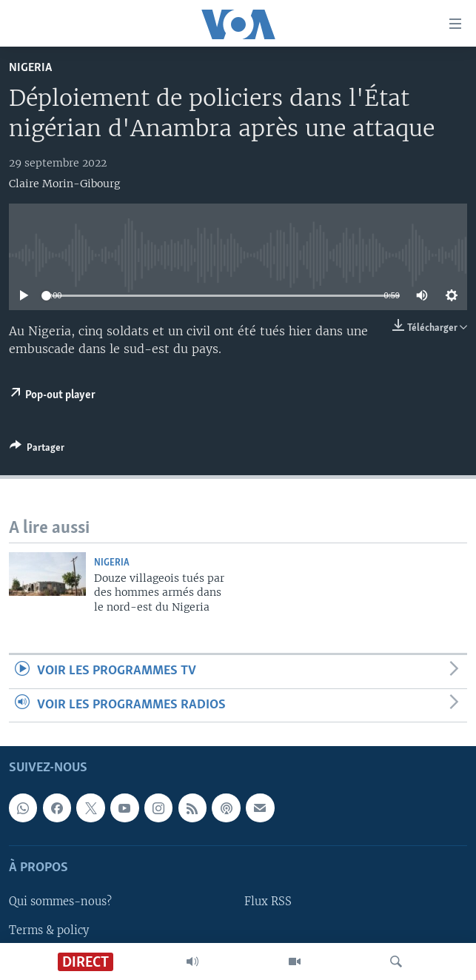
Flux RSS (268, 902)
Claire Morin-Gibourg (64, 184)
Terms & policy (49, 930)
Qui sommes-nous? (60, 902)
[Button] (37, 450)
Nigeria (30, 68)
